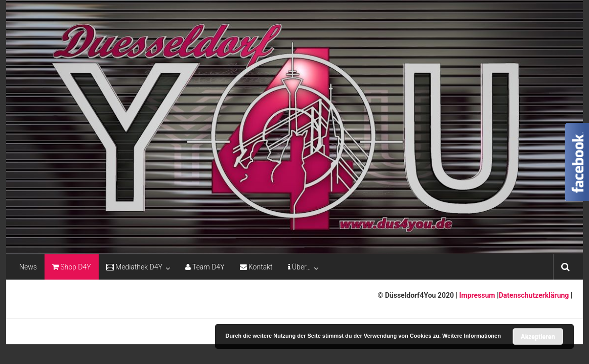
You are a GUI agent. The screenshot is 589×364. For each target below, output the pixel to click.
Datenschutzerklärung (534, 295)
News (28, 267)
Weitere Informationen (472, 336)
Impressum (476, 295)
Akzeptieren (538, 337)
